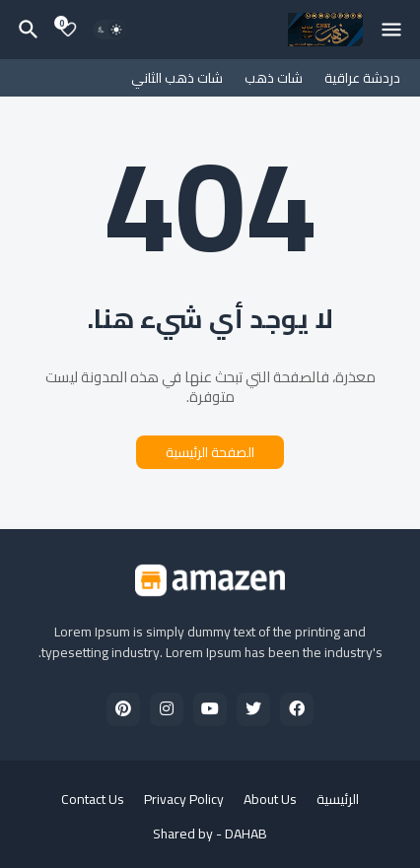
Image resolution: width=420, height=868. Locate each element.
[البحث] (26, 30)
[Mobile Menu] (391, 30)
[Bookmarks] (68, 30)
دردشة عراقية (362, 78)
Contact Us (93, 800)
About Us (270, 800)
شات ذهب (274, 78)
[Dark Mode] (109, 30)
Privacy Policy (184, 800)
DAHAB (246, 834)
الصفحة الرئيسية (210, 452)
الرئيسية (338, 800)
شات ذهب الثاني (177, 78)
